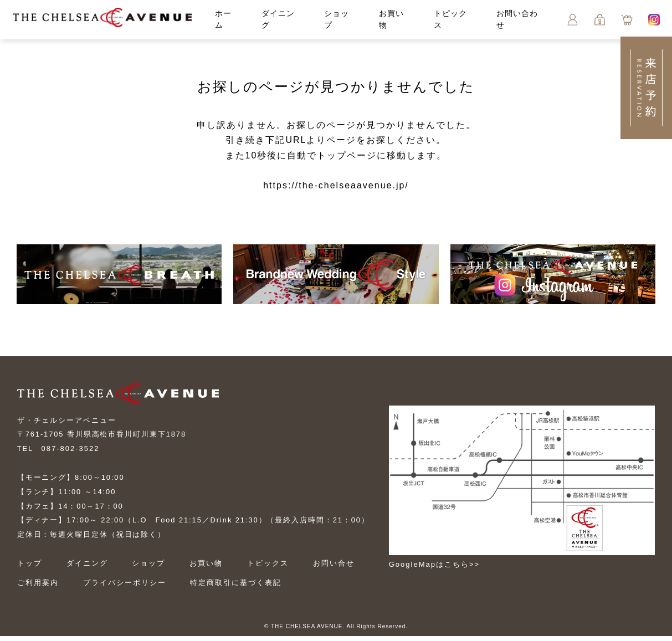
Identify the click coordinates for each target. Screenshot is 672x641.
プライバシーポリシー (125, 588)
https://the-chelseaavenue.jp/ (336, 186)
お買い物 (209, 568)
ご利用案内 (38, 588)
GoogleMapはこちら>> (445, 565)
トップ (30, 568)
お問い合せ (338, 568)
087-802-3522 (71, 453)
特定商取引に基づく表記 (238, 588)
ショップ (151, 568)
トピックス (272, 568)
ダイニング (88, 568)
